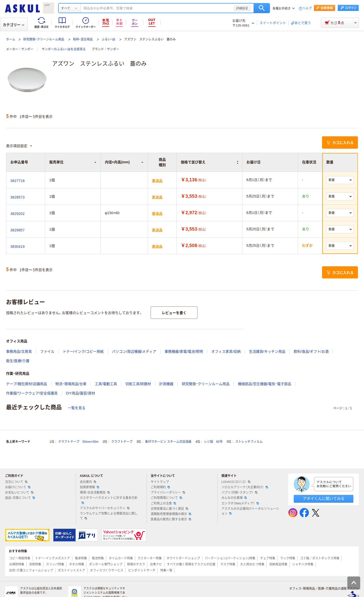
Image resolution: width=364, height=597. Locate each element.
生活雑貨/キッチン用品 (267, 351)
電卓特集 (81, 558)
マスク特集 (228, 564)
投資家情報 (89, 487)
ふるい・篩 (108, 39)
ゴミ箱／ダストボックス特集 (320, 558)
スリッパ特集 (55, 564)
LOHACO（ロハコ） (236, 482)
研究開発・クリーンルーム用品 (44, 39)
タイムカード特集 (121, 558)
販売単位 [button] (73, 162)
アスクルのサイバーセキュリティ (105, 508)
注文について (16, 482)
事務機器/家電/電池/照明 (184, 351)
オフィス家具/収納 (226, 351)
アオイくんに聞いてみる (324, 499)
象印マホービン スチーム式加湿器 (168, 442)
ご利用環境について (166, 498)
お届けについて (18, 487)
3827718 (17, 181)
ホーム (11, 39)
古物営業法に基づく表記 (169, 509)
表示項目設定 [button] (19, 146)
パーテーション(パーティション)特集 (230, 558)
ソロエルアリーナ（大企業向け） (245, 487)
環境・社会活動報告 (95, 493)
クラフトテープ (122, 442)
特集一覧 (166, 570)
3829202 (17, 214)
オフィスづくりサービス (107, 570)
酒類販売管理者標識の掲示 (171, 514)
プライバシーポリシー (168, 493)
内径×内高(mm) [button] (124, 162)
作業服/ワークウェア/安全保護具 (32, 393)
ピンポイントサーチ (142, 570)
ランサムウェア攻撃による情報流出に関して (109, 516)
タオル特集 (77, 564)
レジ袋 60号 (213, 442)
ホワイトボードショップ (183, 558)
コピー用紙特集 (20, 558)
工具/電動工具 (106, 384)
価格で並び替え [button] (209, 162)
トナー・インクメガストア (53, 558)
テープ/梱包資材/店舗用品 (27, 384)
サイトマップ (160, 482)
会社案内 (88, 482)
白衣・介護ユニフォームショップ (31, 570)
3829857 (17, 230)
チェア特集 (268, 558)
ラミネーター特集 (150, 558)
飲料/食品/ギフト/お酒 (311, 351)
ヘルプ (307, 8)
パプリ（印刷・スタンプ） (239, 493)
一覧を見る (77, 408)
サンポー (27, 49)
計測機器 (166, 384)
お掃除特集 (17, 564)
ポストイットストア (72, 570)
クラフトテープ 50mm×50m (78, 442)
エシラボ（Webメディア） (240, 503)
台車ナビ (156, 564)
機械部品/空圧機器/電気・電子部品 (265, 384)
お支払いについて (19, 493)
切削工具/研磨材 (138, 384)
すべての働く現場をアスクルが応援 (191, 564)
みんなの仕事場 (234, 498)
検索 (262, 8)
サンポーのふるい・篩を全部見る (64, 49)
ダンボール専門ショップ (106, 564)
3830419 (17, 247)
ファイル (47, 351)
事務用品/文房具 (19, 351)
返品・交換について (20, 498)
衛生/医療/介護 (18, 361)
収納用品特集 (278, 564)
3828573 (17, 197)
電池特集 (98, 558)
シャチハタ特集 (303, 564)
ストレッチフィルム (249, 442)
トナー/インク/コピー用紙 (83, 351)
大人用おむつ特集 (252, 564)
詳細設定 (242, 8)
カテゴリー (14, 25)
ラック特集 (288, 558)
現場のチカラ (136, 564)
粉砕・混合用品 (83, 39)
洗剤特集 (35, 564)
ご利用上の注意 (163, 503)
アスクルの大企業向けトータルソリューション (250, 511)
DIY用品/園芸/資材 (81, 393)
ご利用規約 (160, 487)
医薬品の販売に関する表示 (171, 519)
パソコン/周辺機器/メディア (134, 351)
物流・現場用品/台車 (71, 384)
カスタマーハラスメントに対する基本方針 (109, 500)
